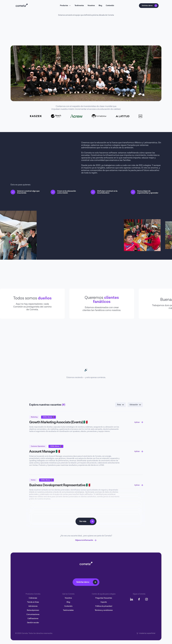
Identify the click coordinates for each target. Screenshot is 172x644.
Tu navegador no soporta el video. (86, 358)
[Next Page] (86, 521)
